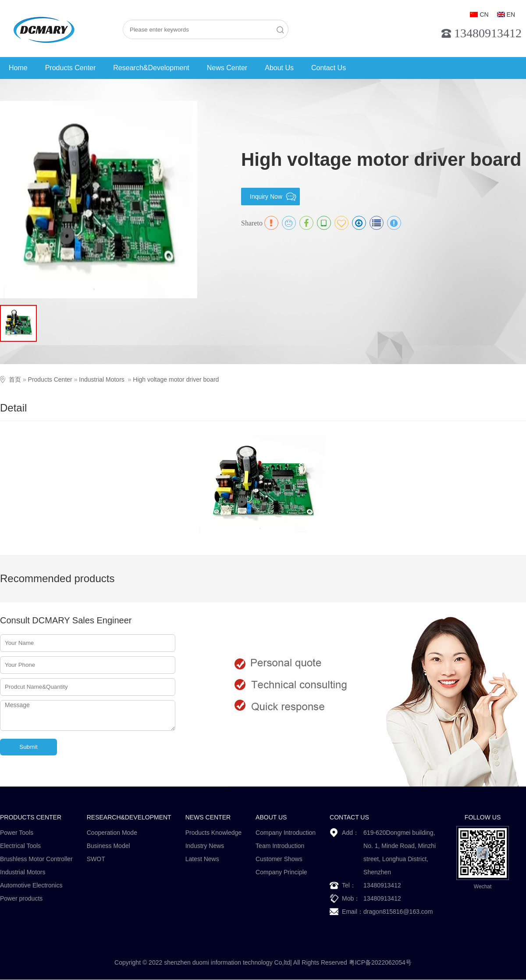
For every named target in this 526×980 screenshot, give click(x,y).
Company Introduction (286, 833)
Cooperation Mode (112, 833)
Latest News (202, 859)
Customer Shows (279, 859)
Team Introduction (280, 846)
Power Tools (17, 833)
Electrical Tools (20, 846)
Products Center (71, 68)
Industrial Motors (101, 379)
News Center (227, 68)
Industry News (205, 846)
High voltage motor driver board (176, 379)
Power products (21, 898)
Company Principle (281, 872)
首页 (15, 379)
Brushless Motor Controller (36, 859)
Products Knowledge (213, 833)
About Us (279, 68)
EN (511, 14)
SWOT (96, 859)
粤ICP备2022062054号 (380, 962)
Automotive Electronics (31, 885)
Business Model (108, 846)
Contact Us (329, 68)
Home (18, 68)
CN (484, 14)
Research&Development (151, 68)
